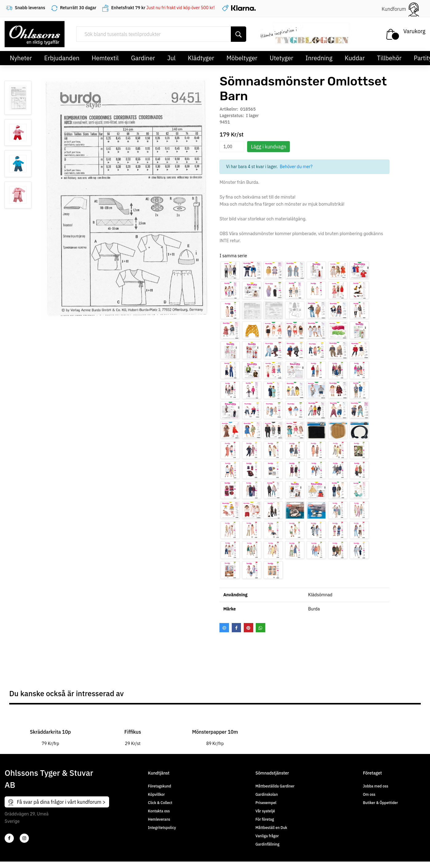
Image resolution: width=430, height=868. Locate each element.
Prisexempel (266, 803)
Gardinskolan (267, 794)
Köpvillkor (156, 794)
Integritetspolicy (162, 828)
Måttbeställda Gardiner (275, 786)
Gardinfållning (267, 844)
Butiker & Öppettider (381, 803)
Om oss (369, 794)
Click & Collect (160, 803)
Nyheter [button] (21, 58)
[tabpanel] (50, 729)
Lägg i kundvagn (268, 147)
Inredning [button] (319, 58)
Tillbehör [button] (389, 58)
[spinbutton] (232, 147)
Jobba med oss (376, 786)
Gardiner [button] (143, 58)
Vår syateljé (265, 811)
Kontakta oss (159, 811)
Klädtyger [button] (201, 58)
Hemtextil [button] (105, 58)
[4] (24, 838)
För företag (265, 819)
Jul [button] (171, 58)
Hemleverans (159, 819)
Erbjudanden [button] (62, 58)
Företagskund (159, 786)
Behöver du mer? (296, 167)
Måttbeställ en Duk (271, 828)
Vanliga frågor (267, 836)
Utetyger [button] (281, 58)
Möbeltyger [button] (242, 58)
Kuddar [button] (355, 58)
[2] (9, 838)
